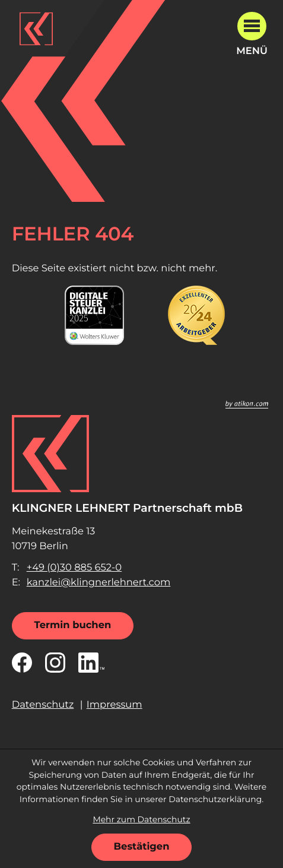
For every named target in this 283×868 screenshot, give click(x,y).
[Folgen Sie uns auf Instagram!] (55, 663)
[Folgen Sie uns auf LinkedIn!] (91, 663)
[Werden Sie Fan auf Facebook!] (22, 663)
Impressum (115, 705)
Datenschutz (43, 705)
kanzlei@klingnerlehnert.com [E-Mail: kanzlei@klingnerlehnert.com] (99, 582)
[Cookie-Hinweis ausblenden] (142, 847)
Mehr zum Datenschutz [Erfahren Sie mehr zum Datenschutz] (141, 820)
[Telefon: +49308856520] (74, 568)
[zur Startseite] (36, 28)
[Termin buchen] (73, 626)
